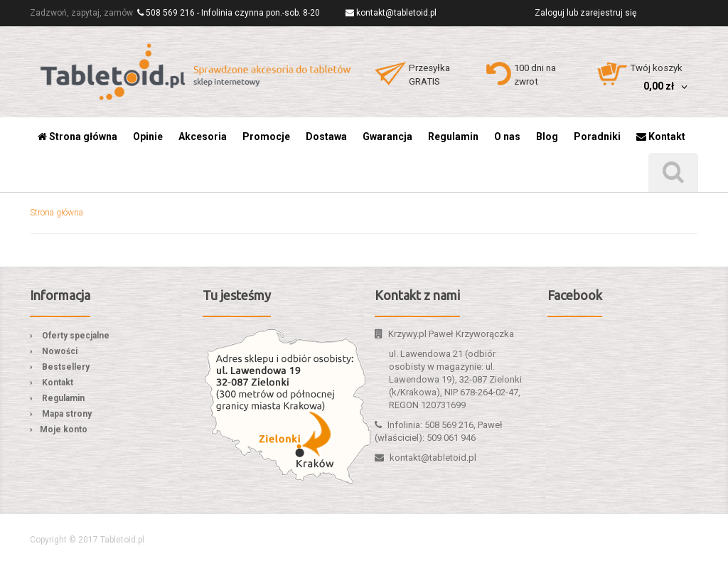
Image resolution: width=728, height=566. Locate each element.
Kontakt (58, 383)
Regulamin (63, 398)
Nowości (60, 351)
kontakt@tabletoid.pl (396, 13)
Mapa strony (67, 414)
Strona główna (57, 213)
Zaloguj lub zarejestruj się (585, 13)
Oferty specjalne (76, 336)
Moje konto (64, 429)
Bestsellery (66, 367)
